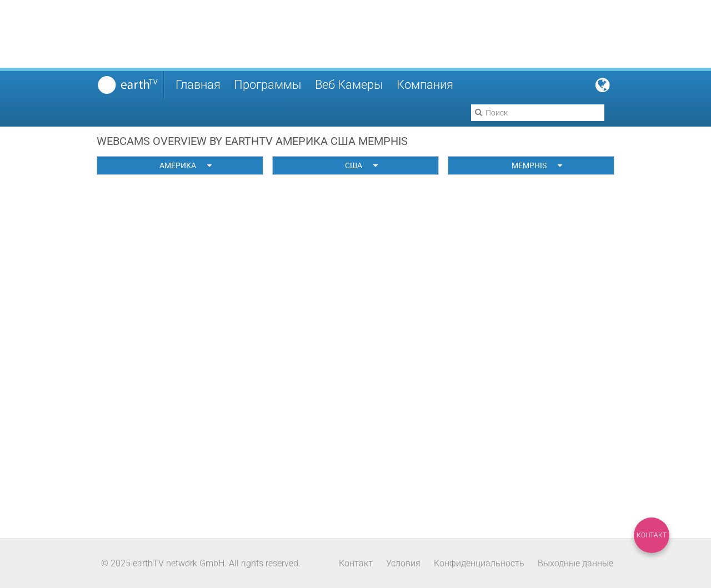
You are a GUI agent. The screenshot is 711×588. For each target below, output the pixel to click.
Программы (268, 85)
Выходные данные (575, 563)
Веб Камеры (349, 85)
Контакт (652, 535)
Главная (198, 85)
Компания (425, 85)
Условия (403, 563)
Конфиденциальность (479, 563)
